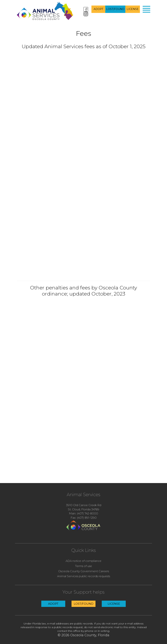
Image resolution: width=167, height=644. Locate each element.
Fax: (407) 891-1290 (84, 518)
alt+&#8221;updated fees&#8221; (83, 165)
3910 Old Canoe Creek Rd (84, 505)
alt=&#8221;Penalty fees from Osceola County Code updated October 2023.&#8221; (83, 375)
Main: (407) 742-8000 (83, 513)
